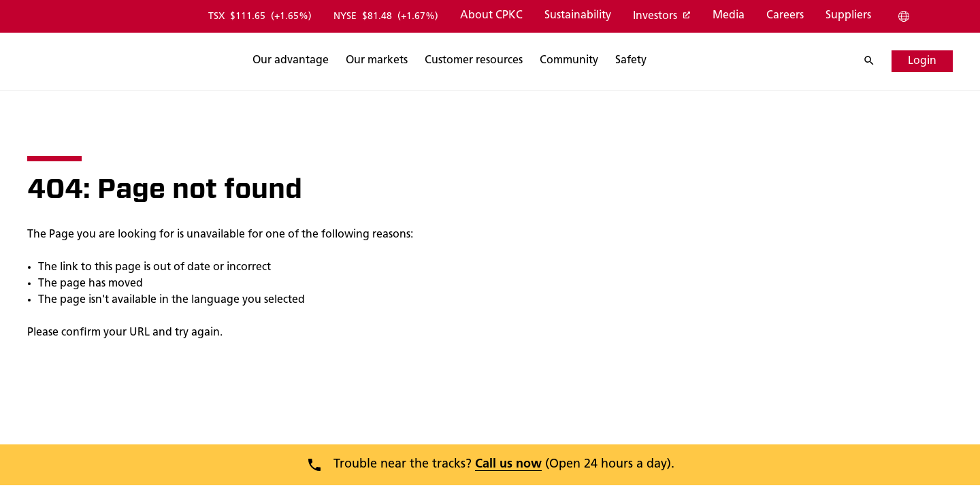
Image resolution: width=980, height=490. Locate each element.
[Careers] (784, 16)
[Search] (357, 61)
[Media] (728, 16)
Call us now (508, 464)
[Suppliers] (848, 16)
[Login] (922, 61)
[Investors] (661, 17)
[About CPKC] (491, 16)
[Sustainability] (577, 16)
